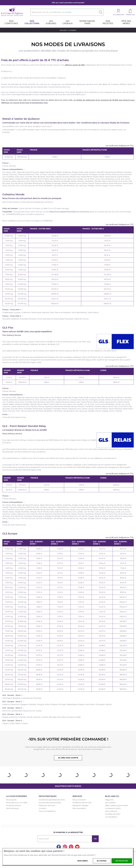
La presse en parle (113, 808)
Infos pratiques (48, 796)
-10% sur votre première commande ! (68, 739)
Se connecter (118, 15)
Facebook (59, 847)
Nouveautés (11, 800)
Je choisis (102, 861)
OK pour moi (122, 861)
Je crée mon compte (68, 758)
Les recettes (110, 803)
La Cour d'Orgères (16, 796)
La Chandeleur (111, 817)
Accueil (63, 30)
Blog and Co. (112, 796)
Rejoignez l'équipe (80, 805)
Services (77, 796)
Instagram (65, 847)
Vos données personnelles (50, 803)
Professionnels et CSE (82, 803)
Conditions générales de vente (52, 800)
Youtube (77, 847)
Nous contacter (79, 800)
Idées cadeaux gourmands (116, 805)
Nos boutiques (12, 808)
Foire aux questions (47, 811)
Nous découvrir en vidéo (17, 803)
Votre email (44, 839)
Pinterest (71, 847)
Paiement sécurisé (47, 805)
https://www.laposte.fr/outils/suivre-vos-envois (69, 212)
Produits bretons (14, 805)
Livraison (43, 808)
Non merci (83, 861)
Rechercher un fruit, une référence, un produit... (52, 12)
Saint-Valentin (111, 811)
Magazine (109, 800)
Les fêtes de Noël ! (113, 814)
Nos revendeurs (79, 808)
